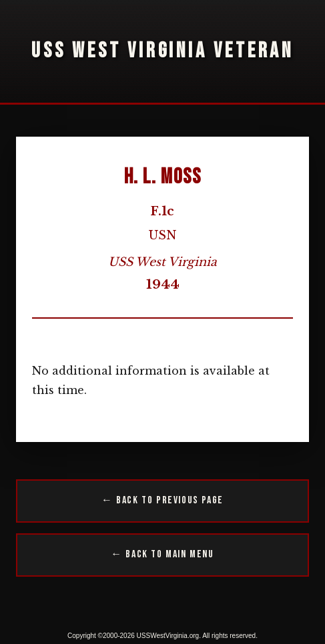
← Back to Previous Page (162, 500)
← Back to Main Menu (162, 554)
